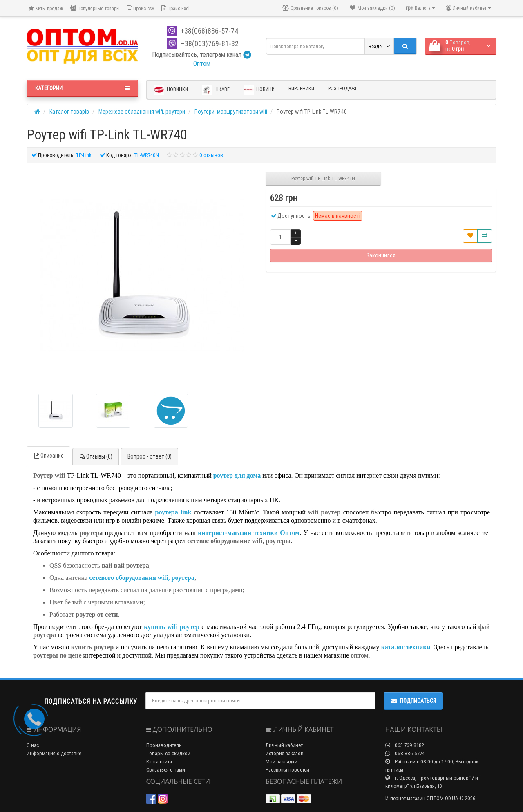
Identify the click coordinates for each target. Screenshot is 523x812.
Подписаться (413, 701)
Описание (48, 456)
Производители (164, 745)
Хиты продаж (46, 8)
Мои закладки (282, 762)
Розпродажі (342, 88)
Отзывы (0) (96, 456)
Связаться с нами (166, 770)
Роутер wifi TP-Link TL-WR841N (323, 178)
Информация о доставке (54, 753)
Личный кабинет (284, 745)
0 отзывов (211, 155)
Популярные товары (95, 8)
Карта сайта (159, 762)
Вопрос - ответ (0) (150, 456)
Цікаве (216, 90)
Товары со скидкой (168, 753)
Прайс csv (141, 8)
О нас (33, 745)
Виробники (301, 88)
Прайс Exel (175, 8)
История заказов (285, 753)
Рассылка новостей (287, 770)
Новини (259, 90)
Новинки (171, 90)
